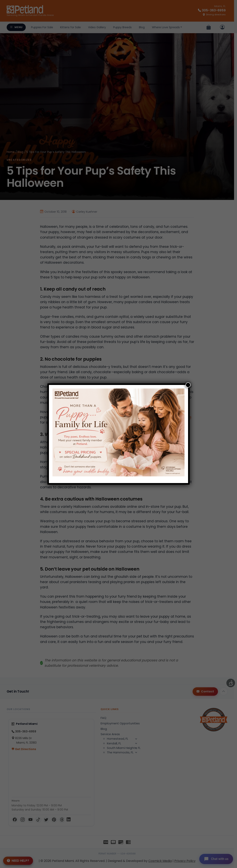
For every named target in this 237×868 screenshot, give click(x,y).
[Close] (188, 385)
